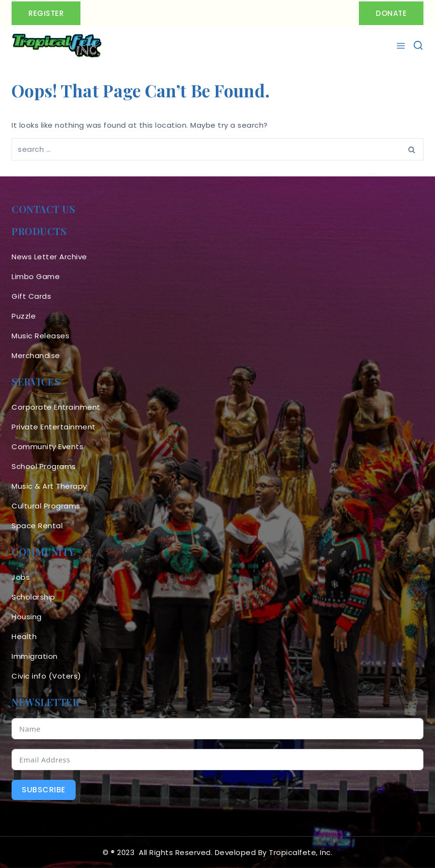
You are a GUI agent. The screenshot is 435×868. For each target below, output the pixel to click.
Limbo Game (36, 276)
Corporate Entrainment (56, 407)
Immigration (35, 656)
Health (24, 636)
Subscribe (44, 790)
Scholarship (33, 597)
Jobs (21, 577)
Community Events (47, 447)
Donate (391, 13)
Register (46, 13)
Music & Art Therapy (49, 486)
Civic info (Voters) (46, 676)
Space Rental (37, 526)
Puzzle (24, 316)
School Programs (44, 466)
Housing (27, 617)
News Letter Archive (49, 257)
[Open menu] (402, 46)
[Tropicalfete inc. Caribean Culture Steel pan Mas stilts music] (57, 46)
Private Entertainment (54, 427)
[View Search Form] (418, 46)
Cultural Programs (46, 506)
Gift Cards (31, 296)
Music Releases (40, 336)
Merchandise (36, 355)
